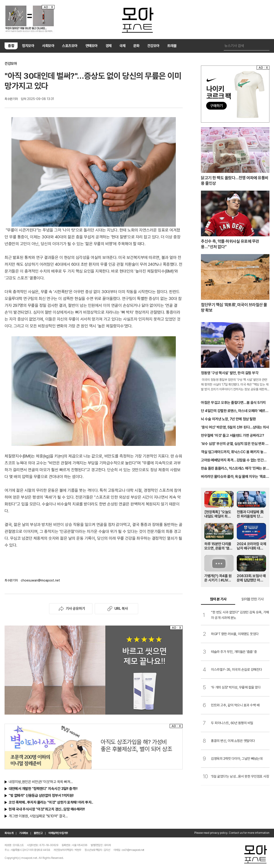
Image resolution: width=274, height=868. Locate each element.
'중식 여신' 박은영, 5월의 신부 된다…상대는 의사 (235, 427)
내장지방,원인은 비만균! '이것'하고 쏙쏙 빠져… (41, 782)
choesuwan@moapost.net (40, 580)
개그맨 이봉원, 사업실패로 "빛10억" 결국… (38, 816)
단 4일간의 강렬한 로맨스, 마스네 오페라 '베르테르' (235, 411)
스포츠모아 (70, 46)
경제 (109, 46)
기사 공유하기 (71, 609)
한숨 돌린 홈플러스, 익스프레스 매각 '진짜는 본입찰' (235, 469)
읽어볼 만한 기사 (252, 599)
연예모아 (92, 46)
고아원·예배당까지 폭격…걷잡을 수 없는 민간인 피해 (234, 460)
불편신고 (38, 833)
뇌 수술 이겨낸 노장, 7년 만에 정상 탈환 (228, 419)
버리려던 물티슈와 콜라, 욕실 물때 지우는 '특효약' (233, 477)
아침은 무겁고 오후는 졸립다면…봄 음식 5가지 (233, 403)
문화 (136, 46)
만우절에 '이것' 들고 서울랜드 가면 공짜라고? (232, 435)
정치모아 (28, 46)
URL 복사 (117, 609)
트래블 (172, 46)
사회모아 (48, 46)
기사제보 (24, 833)
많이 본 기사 (218, 599)
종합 (11, 46)
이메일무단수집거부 (58, 833)
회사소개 (9, 833)
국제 (123, 46)
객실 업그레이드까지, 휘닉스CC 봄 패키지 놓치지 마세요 (234, 452)
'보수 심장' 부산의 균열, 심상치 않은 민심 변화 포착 (235, 444)
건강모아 (153, 46)
